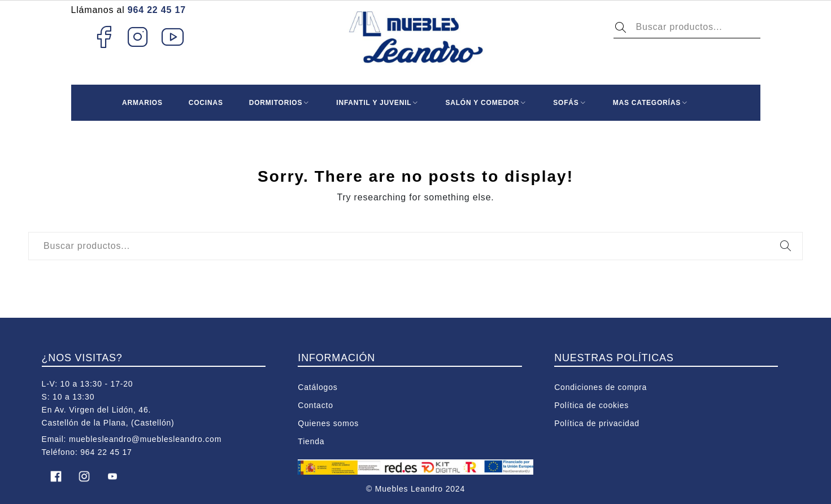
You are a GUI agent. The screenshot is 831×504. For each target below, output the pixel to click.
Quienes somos (328, 423)
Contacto (315, 405)
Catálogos (317, 387)
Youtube (173, 37)
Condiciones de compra (601, 387)
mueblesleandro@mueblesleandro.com (145, 439)
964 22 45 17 (157, 10)
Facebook (104, 37)
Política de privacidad (597, 423)
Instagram (138, 37)
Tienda (311, 441)
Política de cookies (591, 405)
